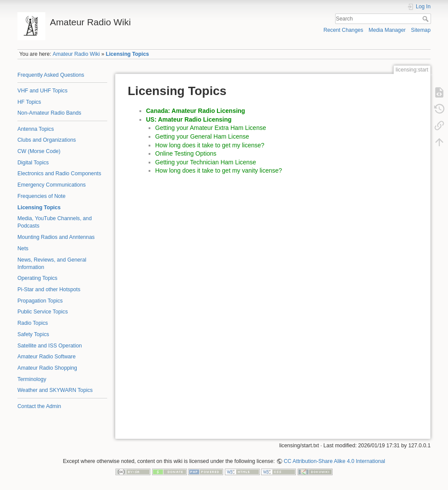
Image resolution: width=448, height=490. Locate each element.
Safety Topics (33, 334)
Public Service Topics (43, 312)
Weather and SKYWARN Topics (55, 390)
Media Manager (387, 30)
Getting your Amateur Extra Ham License (210, 128)
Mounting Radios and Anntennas (56, 237)
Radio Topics (33, 323)
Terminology (32, 379)
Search (426, 19)
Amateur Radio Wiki (76, 54)
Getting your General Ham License (202, 136)
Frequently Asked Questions (51, 75)
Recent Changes (343, 30)
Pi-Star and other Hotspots (49, 289)
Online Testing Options (186, 153)
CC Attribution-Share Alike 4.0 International (334, 461)
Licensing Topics (127, 54)
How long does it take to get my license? (210, 145)
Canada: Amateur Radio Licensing (195, 111)
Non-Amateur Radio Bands (49, 113)
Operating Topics (37, 278)
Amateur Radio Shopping (47, 368)
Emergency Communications (52, 185)
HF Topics (29, 102)
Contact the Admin (39, 406)
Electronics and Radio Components (59, 174)
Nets (23, 248)
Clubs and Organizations (47, 140)
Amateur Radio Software (46, 357)
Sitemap (421, 30)
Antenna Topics (36, 129)
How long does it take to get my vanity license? (219, 170)
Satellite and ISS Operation (50, 346)
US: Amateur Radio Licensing (189, 119)
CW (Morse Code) (39, 151)
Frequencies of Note (41, 196)
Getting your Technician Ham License (206, 162)
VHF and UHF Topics (42, 91)
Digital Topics (33, 163)
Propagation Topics (40, 301)
